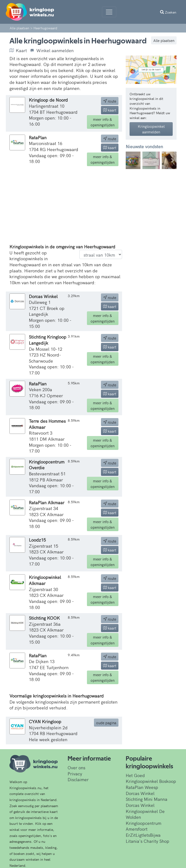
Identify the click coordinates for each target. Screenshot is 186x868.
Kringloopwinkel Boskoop (151, 781)
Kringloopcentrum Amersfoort (143, 826)
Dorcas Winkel (140, 793)
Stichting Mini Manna (147, 799)
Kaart (18, 50)
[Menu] (109, 12)
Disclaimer (78, 779)
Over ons (76, 767)
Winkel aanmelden (52, 50)
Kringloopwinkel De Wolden (145, 814)
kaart (110, 110)
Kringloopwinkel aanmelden (151, 129)
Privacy (75, 774)
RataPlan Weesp (142, 787)
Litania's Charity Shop (147, 841)
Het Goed (135, 775)
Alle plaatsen (164, 40)
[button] (130, 160)
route (110, 101)
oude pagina (106, 723)
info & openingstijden (103, 122)
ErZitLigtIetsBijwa (143, 835)
